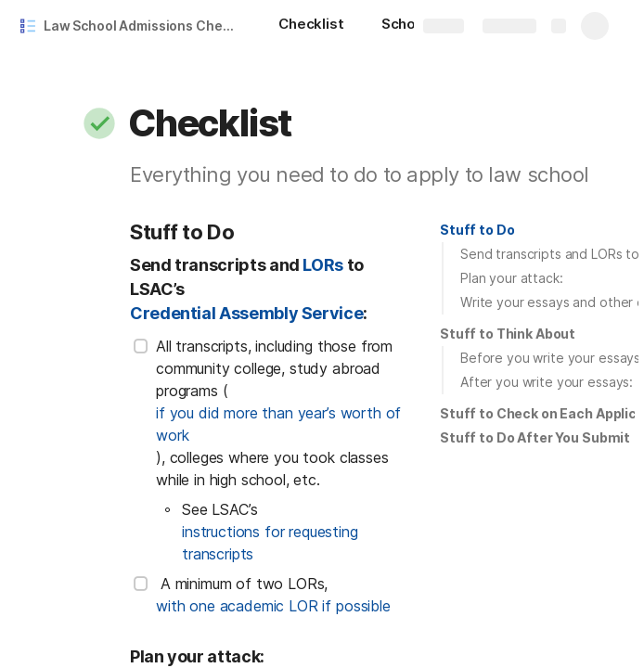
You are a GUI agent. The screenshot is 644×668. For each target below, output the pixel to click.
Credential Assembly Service (246, 313)
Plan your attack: (512, 278)
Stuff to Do (477, 230)
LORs (323, 265)
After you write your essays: (547, 382)
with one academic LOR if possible (273, 606)
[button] (99, 123)
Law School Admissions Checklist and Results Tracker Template (142, 26)
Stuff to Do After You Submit (535, 437)
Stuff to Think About (508, 334)
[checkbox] (141, 346)
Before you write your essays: (552, 358)
